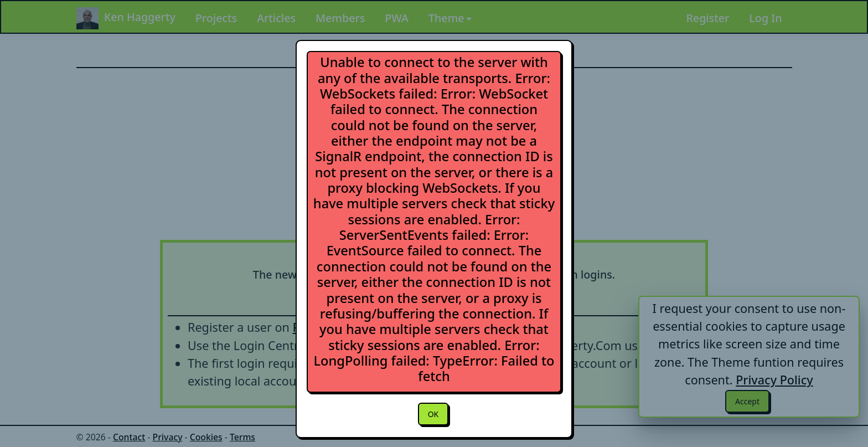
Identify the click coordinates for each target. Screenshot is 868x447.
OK (433, 415)
